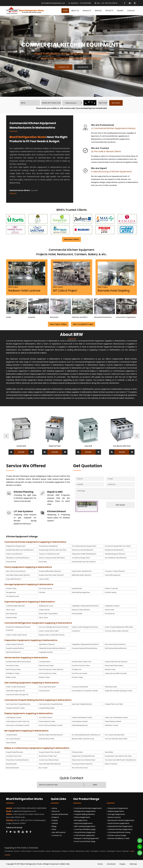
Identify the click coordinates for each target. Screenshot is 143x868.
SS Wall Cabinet (111, 592)
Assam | (49, 851)
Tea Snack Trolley (12, 666)
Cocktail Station (12, 735)
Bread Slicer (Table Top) (48, 756)
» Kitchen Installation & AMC (118, 838)
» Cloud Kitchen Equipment (84, 832)
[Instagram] (135, 3)
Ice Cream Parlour (46, 588)
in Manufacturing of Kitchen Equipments (111, 172)
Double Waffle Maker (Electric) (50, 571)
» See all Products (58, 832)
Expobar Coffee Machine (81, 610)
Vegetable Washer (46, 652)
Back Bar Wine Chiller (47, 739)
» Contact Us (56, 835)
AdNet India (65, 864)
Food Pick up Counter (80, 673)
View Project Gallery (58, 324)
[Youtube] (130, 3)
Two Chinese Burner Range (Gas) (84, 546)
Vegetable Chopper (112, 606)
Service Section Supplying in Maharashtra (26, 658)
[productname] (72, 103)
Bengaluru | (65, 851)
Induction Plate (11, 618)
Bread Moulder (11, 764)
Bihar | (88, 851)
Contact (131, 11)
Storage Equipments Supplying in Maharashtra (29, 584)
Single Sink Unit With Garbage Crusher (119, 691)
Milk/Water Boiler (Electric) (82, 575)
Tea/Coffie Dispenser (113, 575)
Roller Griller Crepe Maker (48, 614)
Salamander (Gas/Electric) (82, 571)
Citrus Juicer (11, 610)
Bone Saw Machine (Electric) (115, 644)
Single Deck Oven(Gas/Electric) (83, 756)
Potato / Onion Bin (111, 588)
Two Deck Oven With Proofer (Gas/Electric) (120, 760)
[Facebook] (125, 3)
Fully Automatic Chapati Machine (51, 704)
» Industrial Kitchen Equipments (120, 826)
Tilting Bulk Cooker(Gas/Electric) (18, 558)
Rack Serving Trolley (13, 669)
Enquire (21, 452)
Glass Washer (11, 743)
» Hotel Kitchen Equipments (118, 823)
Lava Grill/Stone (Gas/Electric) (116, 558)
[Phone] (138, 846)
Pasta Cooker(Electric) (14, 554)
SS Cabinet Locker (13, 596)
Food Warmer (110, 614)
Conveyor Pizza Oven (14, 756)
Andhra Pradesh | (26, 851)
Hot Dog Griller (77, 614)
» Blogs (54, 826)
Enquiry (120, 11)
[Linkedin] (15, 832)
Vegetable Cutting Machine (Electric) (85, 606)
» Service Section (114, 817)
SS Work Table (11, 588)
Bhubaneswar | (81, 851)
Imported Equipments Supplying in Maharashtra (30, 602)
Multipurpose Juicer (46, 606)
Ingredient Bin (77, 588)
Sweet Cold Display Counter (82, 717)
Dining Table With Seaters (114, 666)
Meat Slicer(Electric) (13, 652)
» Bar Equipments (80, 820)
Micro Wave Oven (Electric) (16, 571)
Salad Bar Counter (112, 725)
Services (98, 11)
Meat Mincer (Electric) (47, 644)
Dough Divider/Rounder (15, 752)
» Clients (54, 823)
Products (87, 11)
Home (65, 11)
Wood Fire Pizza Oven (80, 768)
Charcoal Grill (11, 562)
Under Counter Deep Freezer (17, 635)
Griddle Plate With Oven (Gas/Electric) (20, 550)
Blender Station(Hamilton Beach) (51, 735)
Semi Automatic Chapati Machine (18, 704)
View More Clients (71, 239)
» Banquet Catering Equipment (86, 838)
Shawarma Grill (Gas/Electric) (83, 550)
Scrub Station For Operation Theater (85, 691)
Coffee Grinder (44, 610)
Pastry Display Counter (47, 721)
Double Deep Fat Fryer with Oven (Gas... (53, 550)
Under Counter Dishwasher (16, 687)
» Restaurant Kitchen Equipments (120, 820)
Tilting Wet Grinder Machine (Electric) (52, 648)
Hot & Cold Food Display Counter (51, 725)
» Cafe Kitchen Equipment (84, 835)
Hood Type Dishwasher (47, 687)
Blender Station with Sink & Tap (83, 739)
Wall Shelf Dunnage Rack (81, 592)
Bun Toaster (43, 768)
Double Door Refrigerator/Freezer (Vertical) (18, 629)
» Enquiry (54, 820)
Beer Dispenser (12, 614)
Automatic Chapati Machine (82, 704)
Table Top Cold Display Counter (116, 717)
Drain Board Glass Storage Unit (17, 695)
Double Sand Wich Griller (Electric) (51, 575)
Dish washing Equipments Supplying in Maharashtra (32, 683)
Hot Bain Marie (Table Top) (82, 662)
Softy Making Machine (80, 725)
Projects (109, 11)
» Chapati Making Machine (84, 814)
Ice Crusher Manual (13, 739)
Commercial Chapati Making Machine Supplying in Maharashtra (38, 700)
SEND (95, 785)
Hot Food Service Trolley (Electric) (51, 669)
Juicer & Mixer (44, 579)
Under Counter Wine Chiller (49, 631)
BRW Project (13, 287)
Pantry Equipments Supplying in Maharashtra (28, 567)
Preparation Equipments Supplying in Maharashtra (31, 640)
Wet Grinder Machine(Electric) (116, 648)
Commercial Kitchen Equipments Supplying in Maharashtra (35, 542)
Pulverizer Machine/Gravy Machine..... (85, 648)
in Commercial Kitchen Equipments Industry (113, 128)
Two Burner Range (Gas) (81, 558)
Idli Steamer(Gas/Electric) (114, 550)
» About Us (55, 811)
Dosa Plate (43, 562)
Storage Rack (11, 592)
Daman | (119, 851)
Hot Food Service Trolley (48, 673)
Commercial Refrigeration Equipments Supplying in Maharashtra (38, 623)
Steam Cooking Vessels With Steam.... (53, 558)
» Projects (55, 817)
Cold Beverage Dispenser (15, 606)
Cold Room (76, 631)
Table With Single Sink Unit (15, 691)
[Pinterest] (27, 832)
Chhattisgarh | (111, 851)
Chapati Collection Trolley (15, 708)
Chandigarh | (95, 851)
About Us (75, 11)
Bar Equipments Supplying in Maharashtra (26, 731)
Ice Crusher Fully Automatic (115, 735)
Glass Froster (110, 610)
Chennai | (103, 851)
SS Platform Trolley (13, 673)
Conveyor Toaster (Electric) (115, 571)
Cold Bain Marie (45, 662)
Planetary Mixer (77, 752)
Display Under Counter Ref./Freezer (52, 635)
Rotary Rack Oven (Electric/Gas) (84, 760)
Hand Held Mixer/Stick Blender (50, 764)
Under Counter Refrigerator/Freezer (85, 627)
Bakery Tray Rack (111, 764)
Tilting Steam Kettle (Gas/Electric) (84, 554)
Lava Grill (88, 446)
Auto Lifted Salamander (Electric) (18, 575)
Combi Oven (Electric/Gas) (49, 760)
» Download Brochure (59, 814)
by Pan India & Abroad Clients (106, 151)
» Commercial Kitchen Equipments (87, 808)
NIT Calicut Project (65, 291)
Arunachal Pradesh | (39, 851)
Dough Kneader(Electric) (15, 648)
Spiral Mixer (109, 752)
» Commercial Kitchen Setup (119, 832)
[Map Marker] (30, 832)
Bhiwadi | (73, 851)
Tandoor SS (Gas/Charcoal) (49, 554)
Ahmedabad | (9, 851)
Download (111, 864)
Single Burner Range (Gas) (16, 546)
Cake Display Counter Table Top (18, 721)
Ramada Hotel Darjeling (114, 291)
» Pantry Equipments (82, 817)
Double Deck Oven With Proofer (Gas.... (119, 756)
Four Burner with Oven (122, 446)
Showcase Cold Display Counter (18, 725)
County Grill (21, 446)
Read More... (130, 398)
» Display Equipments (115, 811)
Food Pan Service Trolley (81, 666)
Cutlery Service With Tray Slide (116, 673)
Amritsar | (17, 851)
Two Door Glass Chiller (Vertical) (117, 631)
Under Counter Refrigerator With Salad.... (120, 627)
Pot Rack (42, 592)
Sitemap (133, 864)
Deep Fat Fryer (55, 446)
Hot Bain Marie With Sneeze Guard (18, 662)
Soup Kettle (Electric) (14, 579)
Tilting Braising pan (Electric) (115, 554)
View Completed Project (83, 324)
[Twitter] (11, 832)
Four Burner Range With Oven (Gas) (118, 546)
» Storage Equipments (116, 814)
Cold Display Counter (14, 717)
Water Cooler (11, 677)
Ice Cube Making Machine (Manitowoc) (86, 735)
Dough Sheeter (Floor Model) (50, 752)
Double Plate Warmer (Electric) (116, 662)
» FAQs (54, 829)
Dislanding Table (111, 687)
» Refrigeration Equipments (84, 811)
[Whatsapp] (138, 840)
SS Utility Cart (77, 669)
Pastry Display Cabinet (113, 721)
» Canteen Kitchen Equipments (120, 829)
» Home (54, 808)
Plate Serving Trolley (46, 666)
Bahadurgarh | (57, 851)
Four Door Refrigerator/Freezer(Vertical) (54, 627)
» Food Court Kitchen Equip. (84, 841)
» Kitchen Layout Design (116, 835)
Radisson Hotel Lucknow (24, 291)
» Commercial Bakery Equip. (84, 829)
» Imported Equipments (83, 823)
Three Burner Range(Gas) (48, 546)
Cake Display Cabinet (80, 721)
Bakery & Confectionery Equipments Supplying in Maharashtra (37, 748)
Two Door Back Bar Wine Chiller (116, 739)
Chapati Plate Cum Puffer (114, 704)
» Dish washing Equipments (84, 826)
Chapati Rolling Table (47, 708)
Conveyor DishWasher (80, 687)
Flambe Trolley (44, 677)
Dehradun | (126, 851)
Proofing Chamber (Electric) (82, 764)
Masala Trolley (110, 669)
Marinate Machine (13, 768)
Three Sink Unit (44, 691)
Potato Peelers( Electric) (15, 644)
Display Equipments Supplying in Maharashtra (29, 713)
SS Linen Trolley (77, 677)
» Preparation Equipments (117, 808)
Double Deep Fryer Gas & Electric (84, 562)
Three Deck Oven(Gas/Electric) (17, 760)
